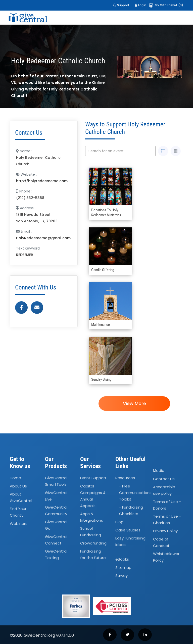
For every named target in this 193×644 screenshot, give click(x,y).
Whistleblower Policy (166, 557)
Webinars (19, 524)
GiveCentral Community (56, 510)
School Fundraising (91, 532)
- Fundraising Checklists (131, 510)
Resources (125, 478)
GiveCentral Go (56, 525)
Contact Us (164, 479)
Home (15, 478)
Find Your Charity (18, 512)
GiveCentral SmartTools (56, 481)
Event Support (93, 478)
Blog (119, 522)
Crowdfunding (93, 543)
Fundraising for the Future (93, 554)
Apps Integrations (92, 517)
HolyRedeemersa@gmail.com (43, 238)
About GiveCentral (21, 497)
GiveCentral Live (56, 496)
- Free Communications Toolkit (135, 493)
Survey (122, 576)
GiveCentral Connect (56, 540)
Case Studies (128, 530)
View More (134, 403)
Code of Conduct (161, 542)
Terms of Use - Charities (167, 519)
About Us (18, 486)
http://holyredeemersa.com (42, 181)
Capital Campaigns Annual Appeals (93, 496)
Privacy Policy (165, 531)
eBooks (122, 559)
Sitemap (123, 567)
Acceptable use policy (164, 490)
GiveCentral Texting (56, 554)
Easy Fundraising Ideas (130, 541)
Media (159, 471)
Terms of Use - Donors (167, 505)
